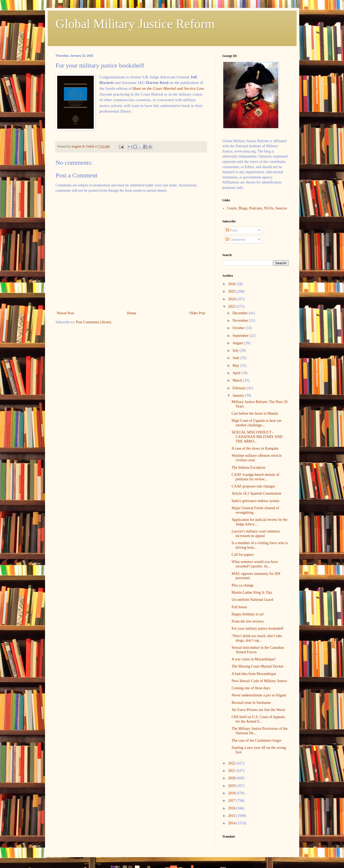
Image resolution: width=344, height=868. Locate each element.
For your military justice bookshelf (257, 628)
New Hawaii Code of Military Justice (259, 681)
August (238, 343)
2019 (232, 786)
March (238, 380)
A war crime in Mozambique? (254, 659)
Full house (239, 607)
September (241, 336)
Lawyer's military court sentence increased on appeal (256, 534)
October (239, 328)
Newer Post (66, 313)
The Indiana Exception (248, 467)
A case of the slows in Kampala (255, 448)
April (237, 373)
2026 (232, 284)
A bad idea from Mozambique (254, 674)
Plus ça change (242, 585)
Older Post (197, 313)
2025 (232, 291)
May (236, 366)
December (241, 313)
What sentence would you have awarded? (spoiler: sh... (255, 564)
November (241, 321)
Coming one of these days (251, 688)
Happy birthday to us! (248, 614)
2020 (232, 778)
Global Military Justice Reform (135, 24)
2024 (232, 299)
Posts (232, 230)
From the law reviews (248, 621)
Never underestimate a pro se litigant (259, 695)
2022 (232, 763)
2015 (232, 816)
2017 (232, 801)
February (240, 388)
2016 (232, 808)
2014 (232, 823)
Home (132, 313)
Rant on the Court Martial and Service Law (168, 88)
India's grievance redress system (255, 501)
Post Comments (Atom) (94, 322)
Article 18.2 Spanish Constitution (256, 493)
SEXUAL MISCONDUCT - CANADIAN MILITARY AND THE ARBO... (257, 437)
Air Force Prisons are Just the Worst (258, 710)
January (239, 395)
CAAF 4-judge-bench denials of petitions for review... (255, 477)
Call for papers (242, 555)
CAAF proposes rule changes (253, 486)
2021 (232, 771)
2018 (232, 793)
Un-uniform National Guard (252, 600)
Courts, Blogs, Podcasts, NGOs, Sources (257, 208)
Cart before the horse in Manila (255, 413)
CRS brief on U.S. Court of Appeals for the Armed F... (258, 719)
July (236, 350)
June (236, 358)
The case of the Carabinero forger (256, 741)
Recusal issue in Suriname (251, 703)
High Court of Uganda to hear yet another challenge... (256, 423)
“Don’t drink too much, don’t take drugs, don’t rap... (257, 638)
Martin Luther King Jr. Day (252, 592)
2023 (232, 307)
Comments (236, 240)
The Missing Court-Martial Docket (257, 666)
